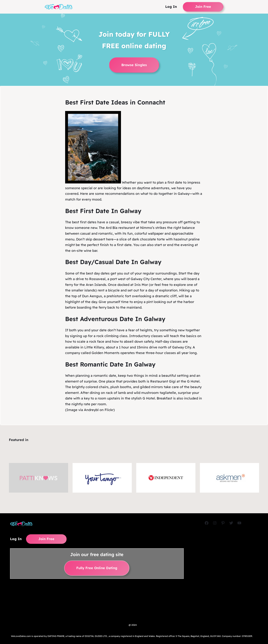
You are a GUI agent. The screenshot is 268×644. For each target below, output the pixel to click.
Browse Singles (134, 65)
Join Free (203, 7)
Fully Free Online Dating (97, 568)
